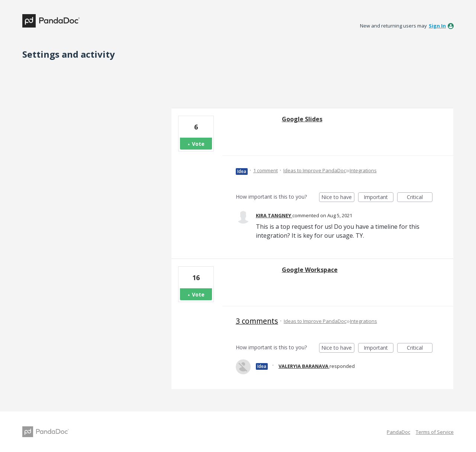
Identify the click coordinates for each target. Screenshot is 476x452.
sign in (437, 26)
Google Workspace (310, 270)
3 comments (257, 321)
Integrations (363, 170)
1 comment (266, 170)
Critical (420, 198)
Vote (198, 144)
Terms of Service (435, 432)
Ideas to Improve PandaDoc (315, 170)
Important (379, 198)
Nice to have (338, 198)
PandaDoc (398, 432)
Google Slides (302, 119)
